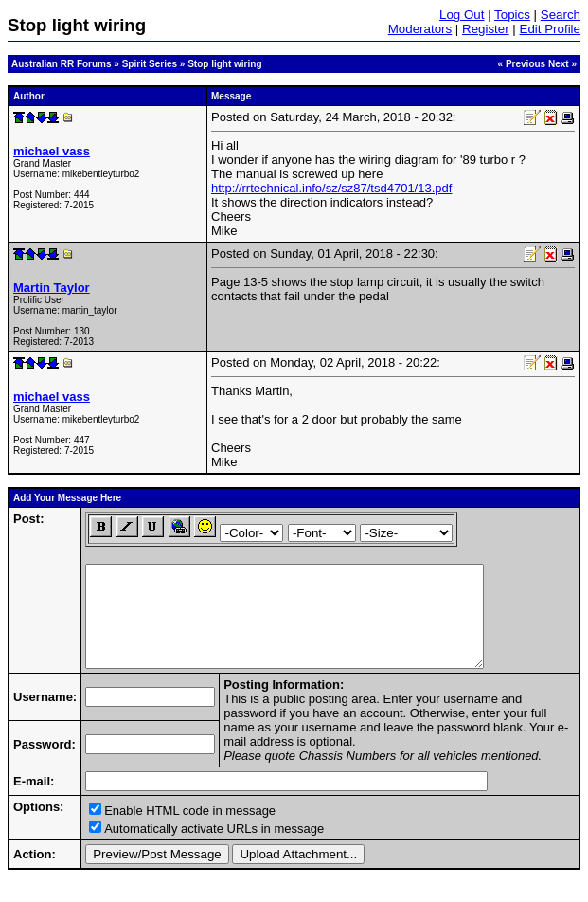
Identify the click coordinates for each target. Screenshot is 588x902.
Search (561, 15)
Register (486, 29)
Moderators (420, 29)
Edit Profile (550, 29)
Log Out (462, 15)
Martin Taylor (52, 288)
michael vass (52, 151)
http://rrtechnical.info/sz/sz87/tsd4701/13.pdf (331, 188)
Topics (512, 15)
